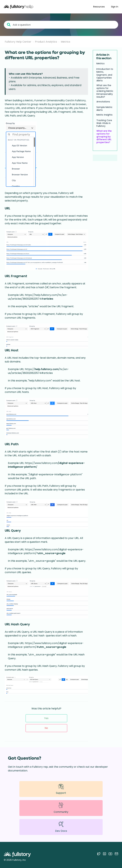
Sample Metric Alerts (104, 109)
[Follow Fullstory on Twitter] (99, 854)
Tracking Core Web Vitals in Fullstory (104, 123)
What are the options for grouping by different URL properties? (104, 137)
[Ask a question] (61, 25)
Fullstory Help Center (18, 42)
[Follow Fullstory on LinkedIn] (104, 854)
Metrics (66, 42)
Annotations (103, 102)
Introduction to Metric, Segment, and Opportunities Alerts (105, 75)
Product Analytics (46, 42)
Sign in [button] (115, 7)
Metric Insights (104, 115)
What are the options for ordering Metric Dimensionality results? (105, 91)
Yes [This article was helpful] (46, 718)
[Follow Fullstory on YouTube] (110, 854)
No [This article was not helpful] (46, 728)
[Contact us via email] (116, 854)
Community (61, 808)
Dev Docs (61, 827)
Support (61, 789)
